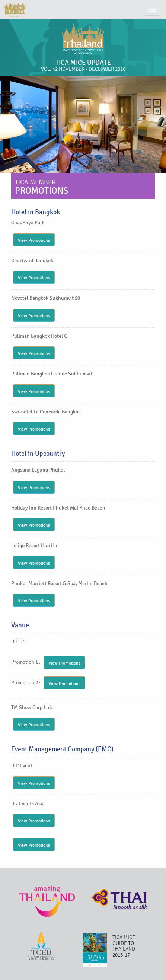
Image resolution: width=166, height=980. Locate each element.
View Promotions (34, 240)
